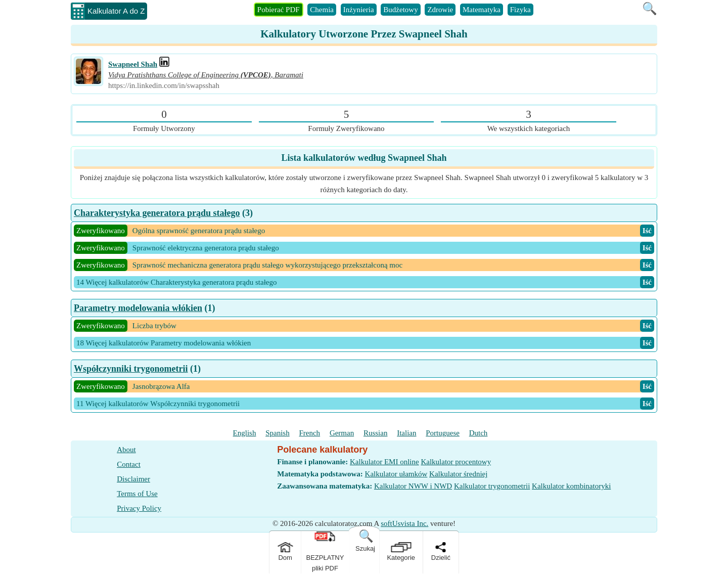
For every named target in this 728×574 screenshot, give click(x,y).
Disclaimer (133, 479)
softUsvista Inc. (404, 523)
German (342, 433)
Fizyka (520, 10)
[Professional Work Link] (164, 64)
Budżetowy (400, 10)
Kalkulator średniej (458, 474)
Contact (129, 464)
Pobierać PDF (279, 10)
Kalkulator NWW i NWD (413, 486)
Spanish (278, 433)
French (309, 433)
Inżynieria (359, 10)
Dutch (479, 433)
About (126, 450)
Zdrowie (440, 10)
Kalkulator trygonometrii (492, 486)
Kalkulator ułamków (396, 474)
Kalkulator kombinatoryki (571, 486)
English (245, 433)
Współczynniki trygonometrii (131, 369)
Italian (406, 433)
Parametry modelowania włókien (138, 308)
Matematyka (482, 10)
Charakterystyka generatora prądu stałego (157, 213)
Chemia (322, 10)
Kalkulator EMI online (384, 462)
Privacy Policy (139, 508)
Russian (376, 433)
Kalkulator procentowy (456, 462)
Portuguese (443, 433)
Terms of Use (137, 494)
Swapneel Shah (133, 64)
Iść (647, 231)
